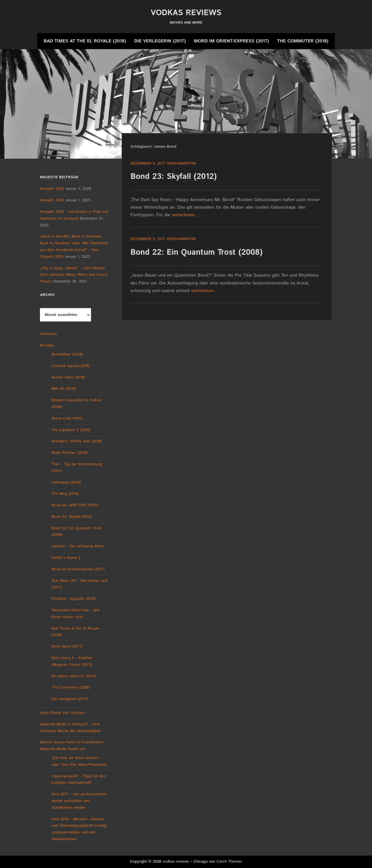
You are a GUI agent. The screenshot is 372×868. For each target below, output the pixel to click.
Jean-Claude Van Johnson (62, 713)
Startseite (48, 334)
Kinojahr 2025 (52, 189)
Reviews (47, 345)
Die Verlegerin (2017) (160, 41)
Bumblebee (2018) (67, 354)
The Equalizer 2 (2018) (71, 430)
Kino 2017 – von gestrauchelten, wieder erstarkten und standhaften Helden (80, 801)
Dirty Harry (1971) (67, 646)
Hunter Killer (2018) (68, 377)
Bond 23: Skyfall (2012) (173, 177)
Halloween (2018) (66, 482)
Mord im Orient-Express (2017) (231, 41)
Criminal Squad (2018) (71, 366)
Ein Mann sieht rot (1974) (74, 676)
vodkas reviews (186, 13)
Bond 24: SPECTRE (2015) (75, 505)
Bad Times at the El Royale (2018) (85, 41)
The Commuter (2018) (303, 41)
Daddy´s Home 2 (66, 558)
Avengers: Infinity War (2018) (77, 441)
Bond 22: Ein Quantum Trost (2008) (196, 252)
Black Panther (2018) (70, 453)
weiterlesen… (186, 215)
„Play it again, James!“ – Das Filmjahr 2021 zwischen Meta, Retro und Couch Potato (74, 275)
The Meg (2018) (65, 494)
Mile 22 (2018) (64, 389)
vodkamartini (181, 163)
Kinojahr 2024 (52, 200)
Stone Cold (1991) (67, 418)
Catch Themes (229, 862)
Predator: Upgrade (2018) (74, 599)
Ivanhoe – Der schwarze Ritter (78, 546)
